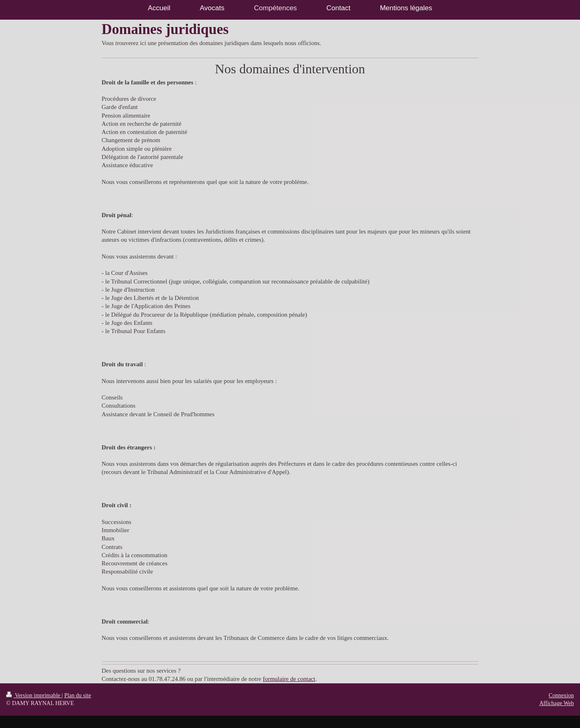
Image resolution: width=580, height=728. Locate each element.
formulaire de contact (289, 679)
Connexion (561, 695)
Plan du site (78, 695)
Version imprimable (34, 695)
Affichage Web (557, 703)
